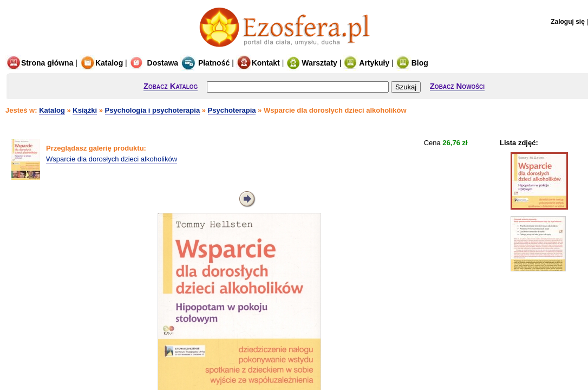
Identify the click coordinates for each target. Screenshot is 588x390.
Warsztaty (312, 63)
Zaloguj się (568, 22)
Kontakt (258, 63)
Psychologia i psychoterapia (153, 110)
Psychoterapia (232, 110)
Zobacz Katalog (171, 86)
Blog (412, 63)
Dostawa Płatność (180, 63)
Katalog (101, 63)
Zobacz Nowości (457, 86)
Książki (85, 110)
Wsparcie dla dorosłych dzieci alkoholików (112, 159)
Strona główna (39, 63)
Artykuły (366, 63)
